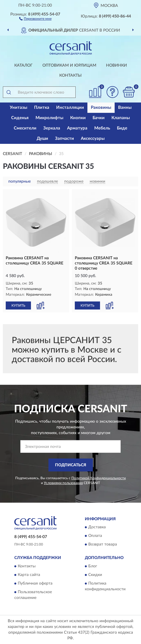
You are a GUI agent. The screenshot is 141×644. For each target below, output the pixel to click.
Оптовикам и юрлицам (69, 65)
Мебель (102, 128)
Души (42, 139)
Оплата (95, 536)
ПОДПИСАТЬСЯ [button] (71, 465)
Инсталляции (70, 108)
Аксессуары (93, 139)
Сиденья (20, 118)
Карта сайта (29, 575)
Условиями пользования (63, 483)
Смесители (25, 128)
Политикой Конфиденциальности (99, 478)
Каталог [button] (23, 65)
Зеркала (52, 128)
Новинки (116, 65)
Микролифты (49, 118)
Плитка (42, 108)
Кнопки (78, 118)
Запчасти (64, 139)
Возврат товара (103, 545)
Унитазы (18, 108)
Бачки (99, 118)
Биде (122, 128)
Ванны (125, 108)
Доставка (97, 527)
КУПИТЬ (18, 305)
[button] (35, 18)
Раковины (101, 108)
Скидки (95, 575)
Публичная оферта (35, 583)
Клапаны (121, 118)
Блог (93, 566)
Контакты (70, 76)
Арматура (77, 128)
